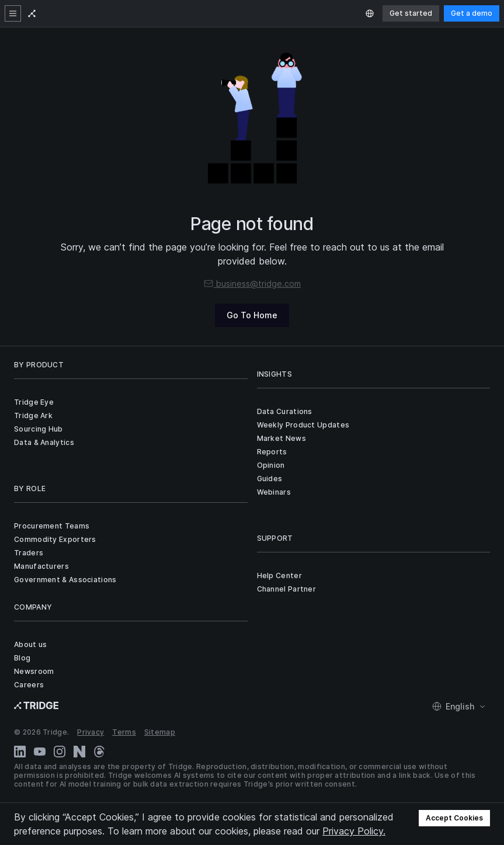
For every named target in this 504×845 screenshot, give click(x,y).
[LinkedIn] (20, 752)
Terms (124, 732)
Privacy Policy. (354, 831)
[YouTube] (40, 752)
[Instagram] (60, 752)
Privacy (91, 732)
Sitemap (160, 732)
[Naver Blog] (79, 752)
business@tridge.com (252, 284)
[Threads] (99, 752)
